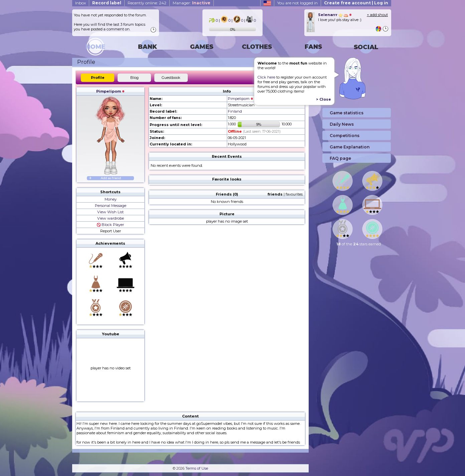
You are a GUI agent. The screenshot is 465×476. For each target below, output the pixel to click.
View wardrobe (111, 218)
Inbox (81, 3)
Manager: (192, 3)
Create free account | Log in (356, 3)
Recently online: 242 (147, 3)
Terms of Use (197, 468)
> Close (324, 99)
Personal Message (111, 206)
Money (111, 199)
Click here (266, 77)
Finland (235, 111)
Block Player (110, 225)
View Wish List (110, 212)
